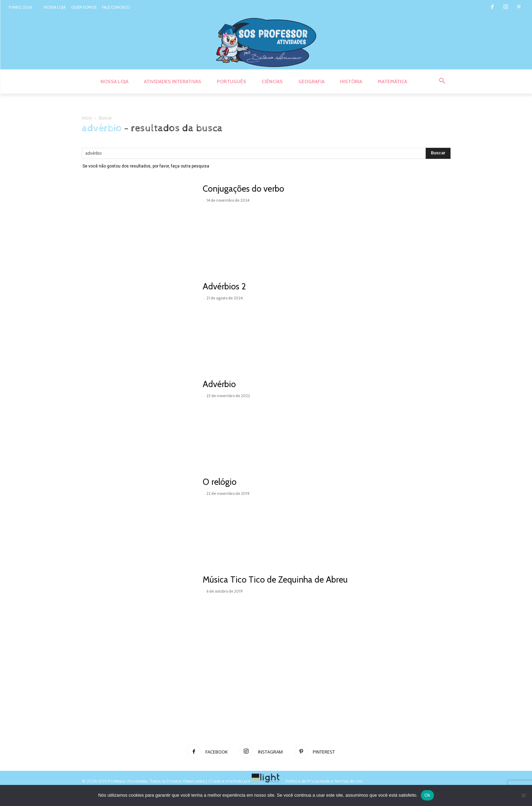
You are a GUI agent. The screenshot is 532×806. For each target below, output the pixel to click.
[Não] (523, 795)
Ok (427, 795)
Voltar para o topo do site (388, 781)
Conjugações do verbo (243, 189)
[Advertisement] (266, 714)
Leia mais (218, 210)
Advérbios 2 (224, 286)
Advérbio (219, 384)
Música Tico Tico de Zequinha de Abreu (275, 579)
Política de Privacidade (308, 781)
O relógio (220, 482)
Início (87, 118)
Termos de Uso (349, 781)
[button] (442, 81)
